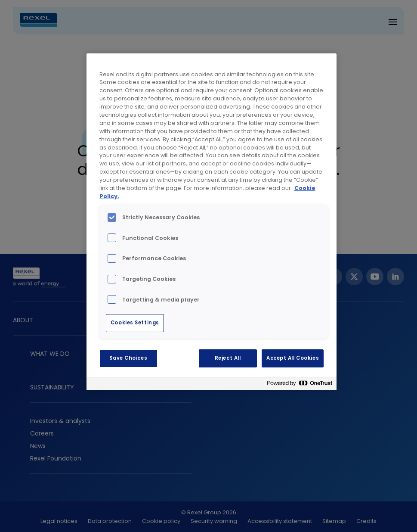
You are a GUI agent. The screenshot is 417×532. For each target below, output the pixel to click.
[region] (212, 222)
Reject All (228, 358)
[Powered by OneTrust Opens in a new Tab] (300, 385)
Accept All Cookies (293, 358)
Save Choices (128, 358)
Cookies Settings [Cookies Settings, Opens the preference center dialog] (135, 323)
